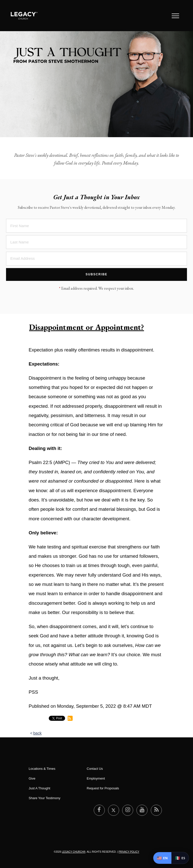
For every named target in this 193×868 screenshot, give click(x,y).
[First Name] (96, 226)
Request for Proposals (103, 788)
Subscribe (97, 274)
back (37, 733)
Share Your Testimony (44, 798)
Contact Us (95, 769)
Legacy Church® (74, 852)
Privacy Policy (129, 852)
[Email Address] (96, 259)
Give (32, 778)
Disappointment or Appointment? (87, 327)
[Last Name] (96, 242)
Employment (96, 778)
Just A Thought (39, 788)
